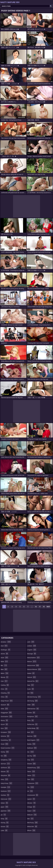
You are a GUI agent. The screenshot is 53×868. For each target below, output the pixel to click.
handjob (6, 787)
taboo (31, 771)
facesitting (6, 740)
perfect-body (33, 728)
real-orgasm (33, 740)
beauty (5, 677)
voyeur (31, 811)
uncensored (33, 795)
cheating (5, 693)
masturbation (34, 658)
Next (48, 607)
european (6, 732)
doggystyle (6, 713)
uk (30, 791)
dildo (4, 709)
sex (31, 752)
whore (31, 830)
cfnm (4, 689)
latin (31, 642)
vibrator (32, 803)
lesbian (32, 646)
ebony (4, 720)
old (30, 693)
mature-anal (33, 665)
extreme (5, 736)
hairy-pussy (7, 783)
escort (4, 724)
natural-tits (33, 681)
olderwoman (33, 709)
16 (36, 607)
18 (44, 607)
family (5, 752)
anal (4, 646)
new (31, 685)
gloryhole (6, 775)
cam (4, 681)
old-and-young (34, 697)
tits (31, 787)
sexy (31, 760)
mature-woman (34, 669)
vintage (31, 807)
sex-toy (32, 756)
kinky (4, 819)
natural (32, 677)
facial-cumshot (8, 748)
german (5, 764)
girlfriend (6, 768)
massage (32, 654)
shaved (32, 764)
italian (4, 803)
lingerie (32, 650)
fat (4, 756)
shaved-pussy (34, 768)
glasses (5, 771)
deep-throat (7, 701)
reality (31, 744)
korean (5, 826)
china (4, 697)
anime (5, 654)
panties (31, 713)
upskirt (31, 799)
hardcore (6, 791)
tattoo (31, 775)
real (31, 732)
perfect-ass (32, 724)
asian (5, 658)
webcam (32, 815)
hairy (4, 779)
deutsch (5, 705)
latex (4, 830)
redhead (32, 748)
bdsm (5, 673)
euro (4, 728)
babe (4, 661)
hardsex (5, 795)
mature (32, 661)
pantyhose (33, 716)
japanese (6, 811)
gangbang (6, 760)
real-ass (32, 736)
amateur (6, 642)
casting (5, 685)
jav (3, 815)
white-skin (32, 826)
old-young (33, 701)
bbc (4, 665)
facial (5, 744)
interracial (6, 799)
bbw (4, 669)
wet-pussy (33, 823)
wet (31, 819)
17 (40, 607)
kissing (5, 823)
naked (31, 673)
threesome (33, 783)
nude (31, 689)
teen (31, 779)
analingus (6, 650)
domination (7, 716)
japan (5, 807)
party (31, 720)
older (31, 705)
